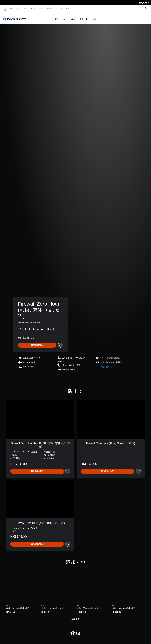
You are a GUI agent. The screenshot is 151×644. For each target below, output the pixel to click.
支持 (66, 8)
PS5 (18, 8)
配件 (41, 8)
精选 (65, 16)
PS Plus (33, 8)
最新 (56, 16)
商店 (59, 8)
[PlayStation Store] (15, 16)
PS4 (24, 8)
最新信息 (50, 8)
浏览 (94, 16)
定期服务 (84, 16)
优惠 (73, 16)
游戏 (11, 8)
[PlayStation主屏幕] (5, 8)
